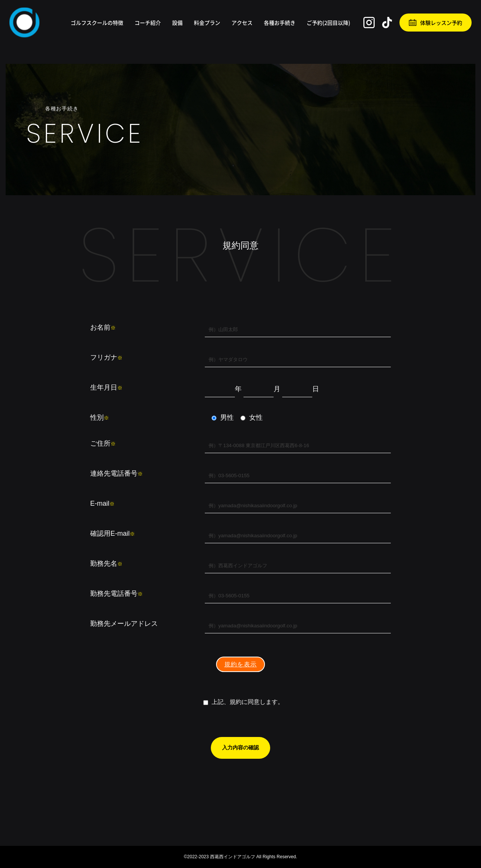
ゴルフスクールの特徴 (97, 23)
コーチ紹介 (148, 23)
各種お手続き (280, 23)
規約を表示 (240, 664)
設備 (177, 23)
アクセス (242, 23)
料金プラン (207, 23)
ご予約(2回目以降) (328, 23)
